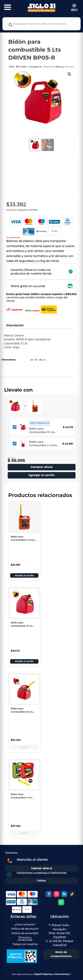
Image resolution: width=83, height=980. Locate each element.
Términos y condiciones (25, 939)
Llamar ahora (42, 868)
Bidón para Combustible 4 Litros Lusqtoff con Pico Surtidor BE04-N (43, 444)
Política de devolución (25, 929)
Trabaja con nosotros (25, 944)
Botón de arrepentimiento (61, 954)
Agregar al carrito (42, 475)
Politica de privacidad (25, 933)
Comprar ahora (41, 467)
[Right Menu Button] (74, 8)
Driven (69, 67)
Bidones (49, 67)
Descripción (15, 325)
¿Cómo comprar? (25, 924)
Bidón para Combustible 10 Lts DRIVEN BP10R (42, 430)
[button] (69, 74)
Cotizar (41, 881)
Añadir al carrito (24, 575)
